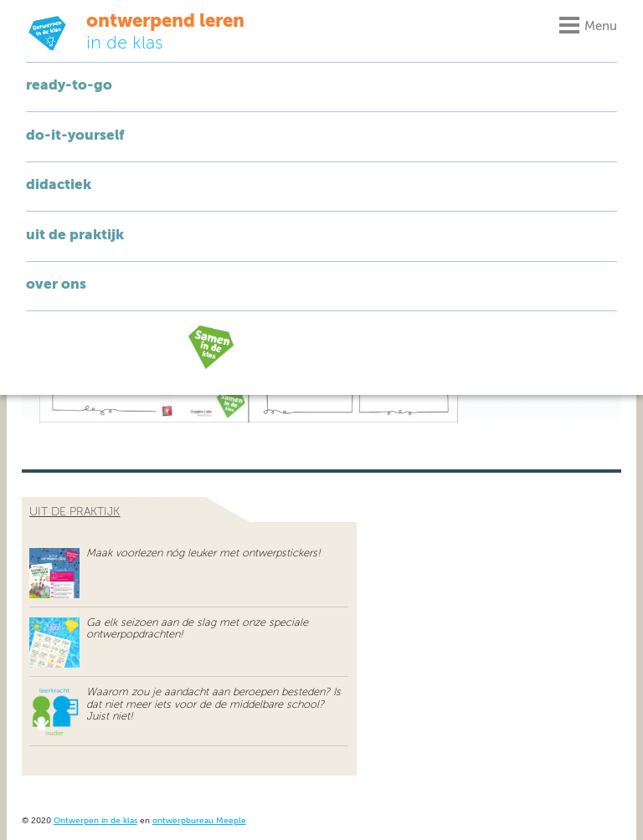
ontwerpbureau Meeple (199, 821)
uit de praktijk (75, 512)
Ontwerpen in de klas (95, 821)
